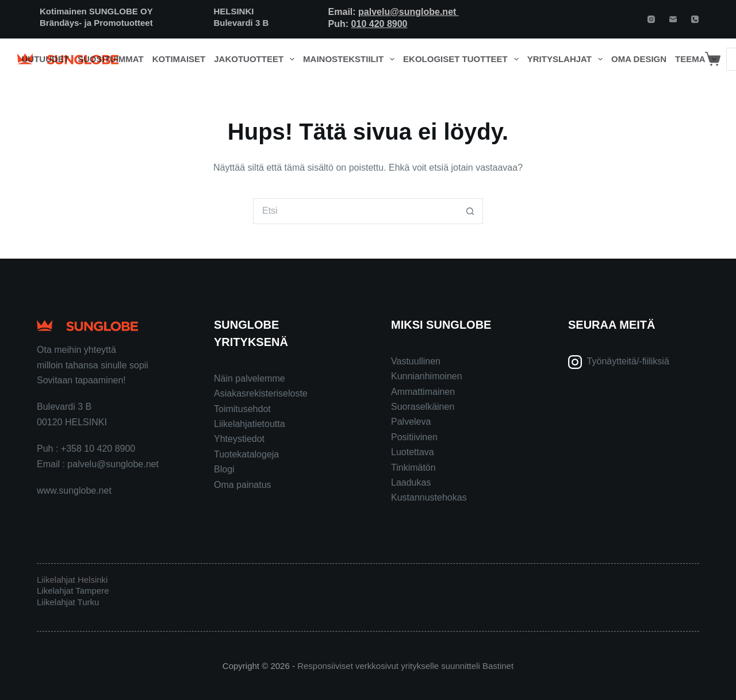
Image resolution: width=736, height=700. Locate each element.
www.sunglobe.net (74, 491)
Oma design (639, 59)
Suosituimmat (111, 59)
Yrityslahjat (567, 59)
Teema (698, 59)
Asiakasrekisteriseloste (261, 393)
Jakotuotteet (256, 59)
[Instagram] (651, 19)
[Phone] (695, 19)
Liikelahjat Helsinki (72, 580)
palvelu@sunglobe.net (409, 12)
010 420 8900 (379, 24)
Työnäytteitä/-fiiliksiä (628, 361)
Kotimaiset (179, 59)
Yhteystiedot (239, 439)
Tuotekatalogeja (246, 454)
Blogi (224, 469)
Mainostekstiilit (351, 59)
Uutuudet (46, 59)
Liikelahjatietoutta (250, 424)
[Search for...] (355, 211)
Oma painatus (243, 485)
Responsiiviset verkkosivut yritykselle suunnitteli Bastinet (405, 666)
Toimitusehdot (242, 409)
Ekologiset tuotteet (463, 59)
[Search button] (470, 211)
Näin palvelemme (250, 378)
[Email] (673, 19)
